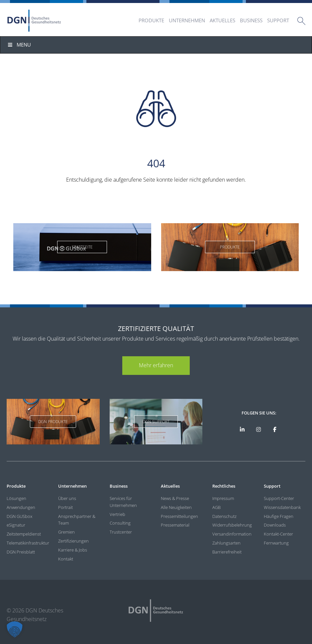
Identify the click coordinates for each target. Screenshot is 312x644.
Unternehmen (187, 20)
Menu (19, 45)
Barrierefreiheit (227, 552)
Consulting (120, 523)
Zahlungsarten (226, 543)
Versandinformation (232, 534)
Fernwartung (276, 543)
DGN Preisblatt (21, 552)
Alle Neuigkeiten (176, 507)
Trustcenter (121, 532)
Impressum (223, 498)
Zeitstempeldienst (24, 534)
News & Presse (175, 498)
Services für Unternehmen (123, 502)
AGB (216, 507)
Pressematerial (175, 525)
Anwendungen (21, 507)
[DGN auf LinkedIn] (242, 429)
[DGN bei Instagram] (259, 429)
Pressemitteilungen (179, 516)
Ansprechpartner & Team (77, 520)
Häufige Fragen (279, 516)
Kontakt (66, 559)
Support (278, 20)
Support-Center (279, 498)
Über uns (67, 498)
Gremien (66, 532)
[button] (15, 629)
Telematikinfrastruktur (27, 543)
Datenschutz (224, 516)
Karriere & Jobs (73, 550)
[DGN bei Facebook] (275, 429)
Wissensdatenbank (282, 507)
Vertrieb (117, 514)
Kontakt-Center (278, 534)
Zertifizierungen (73, 541)
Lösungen (16, 498)
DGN (34, 21)
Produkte (151, 20)
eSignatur (16, 525)
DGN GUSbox (19, 516)
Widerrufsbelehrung (232, 525)
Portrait (65, 507)
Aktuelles (222, 20)
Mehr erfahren (156, 365)
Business (251, 20)
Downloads (275, 525)
